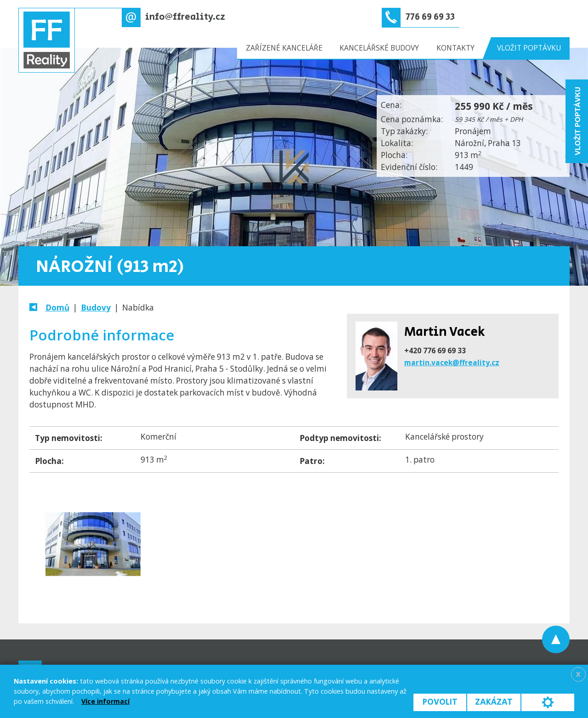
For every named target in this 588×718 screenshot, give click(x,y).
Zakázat (494, 702)
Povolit (440, 702)
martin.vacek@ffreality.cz (452, 362)
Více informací (105, 701)
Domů (57, 308)
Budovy (96, 308)
